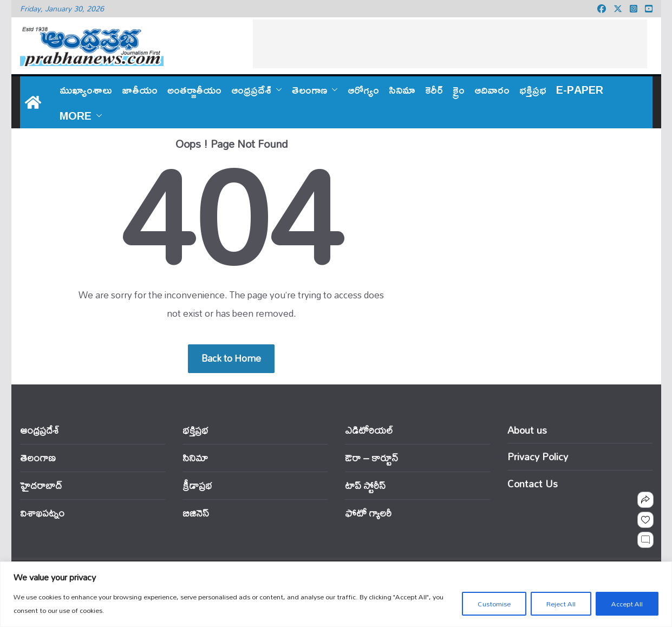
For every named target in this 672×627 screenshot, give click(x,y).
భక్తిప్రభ (533, 89)
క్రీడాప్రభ (197, 485)
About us (527, 430)
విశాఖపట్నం (42, 513)
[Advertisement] (450, 44)
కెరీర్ (434, 89)
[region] (336, 594)
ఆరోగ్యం (363, 89)
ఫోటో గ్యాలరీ (368, 513)
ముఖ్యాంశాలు (86, 89)
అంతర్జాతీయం (194, 89)
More (76, 115)
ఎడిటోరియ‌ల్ (369, 430)
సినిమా (402, 89)
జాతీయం (140, 89)
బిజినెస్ (196, 513)
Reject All (561, 604)
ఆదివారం (492, 89)
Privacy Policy (538, 456)
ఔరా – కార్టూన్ (371, 458)
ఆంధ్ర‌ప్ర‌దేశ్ (251, 89)
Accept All (627, 604)
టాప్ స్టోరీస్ (365, 485)
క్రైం (459, 89)
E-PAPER (580, 89)
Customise (494, 604)
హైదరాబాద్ (41, 485)
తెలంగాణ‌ (309, 89)
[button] (277, 89)
